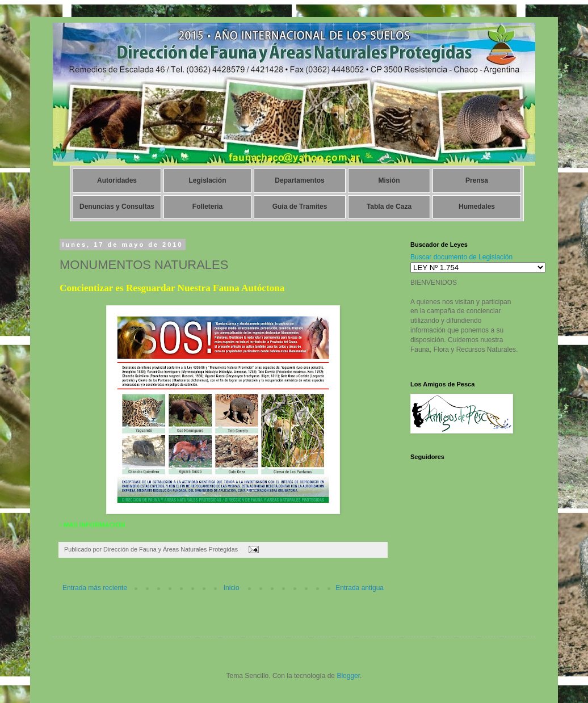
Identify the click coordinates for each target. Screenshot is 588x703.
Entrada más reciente (95, 588)
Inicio (232, 588)
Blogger (348, 676)
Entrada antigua (360, 588)
